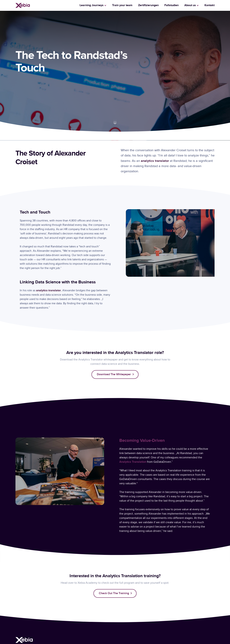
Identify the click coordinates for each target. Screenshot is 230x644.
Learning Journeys (92, 5)
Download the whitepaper (114, 374)
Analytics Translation (133, 462)
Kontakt (210, 5)
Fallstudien (172, 5)
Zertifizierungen (148, 5)
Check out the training (114, 593)
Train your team (122, 5)
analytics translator (155, 161)
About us (190, 5)
